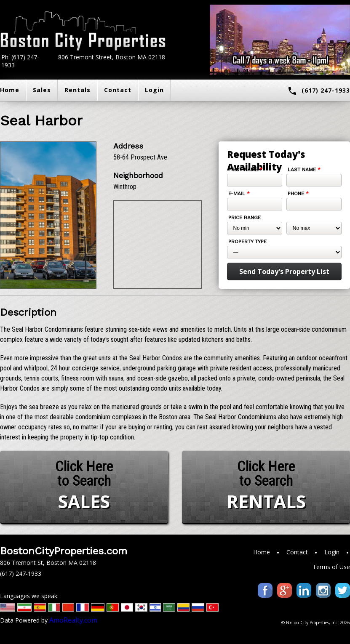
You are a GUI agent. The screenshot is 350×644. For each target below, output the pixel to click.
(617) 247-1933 (319, 91)
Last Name (304, 170)
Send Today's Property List (284, 271)
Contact (118, 90)
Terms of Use (331, 567)
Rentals (77, 90)
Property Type (247, 242)
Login (154, 90)
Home (262, 552)
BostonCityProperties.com (64, 551)
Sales (42, 90)
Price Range (244, 218)
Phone (298, 194)
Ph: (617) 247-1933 (20, 61)
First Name (245, 170)
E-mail (239, 194)
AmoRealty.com (73, 620)
